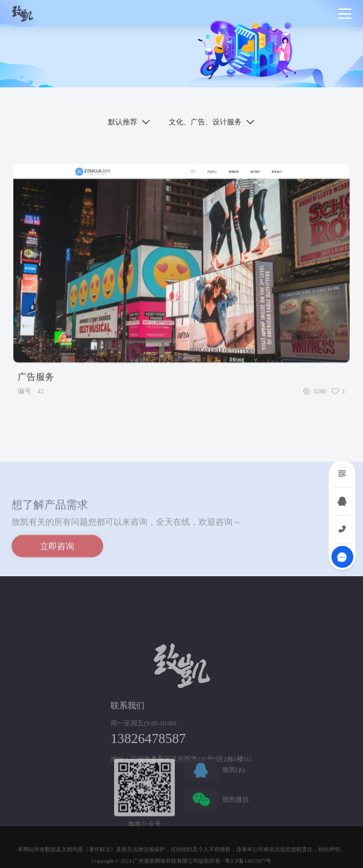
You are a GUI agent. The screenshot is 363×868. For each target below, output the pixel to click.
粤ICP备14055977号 (248, 864)
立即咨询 (57, 549)
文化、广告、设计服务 (205, 122)
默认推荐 (123, 122)
